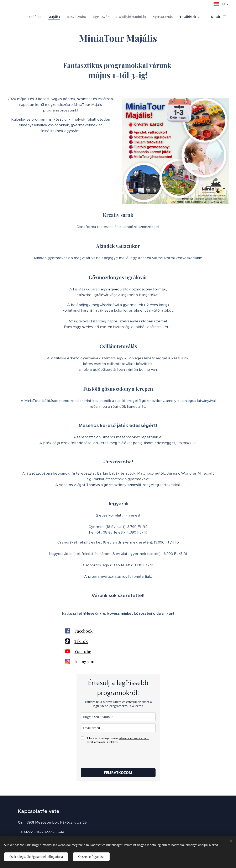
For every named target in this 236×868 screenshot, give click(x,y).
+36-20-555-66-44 (49, 832)
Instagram (84, 661)
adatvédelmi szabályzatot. (134, 738)
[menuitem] (35, 17)
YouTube (83, 651)
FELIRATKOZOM (118, 773)
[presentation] (112, 756)
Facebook (83, 631)
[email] (118, 728)
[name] (118, 717)
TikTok (81, 641)
